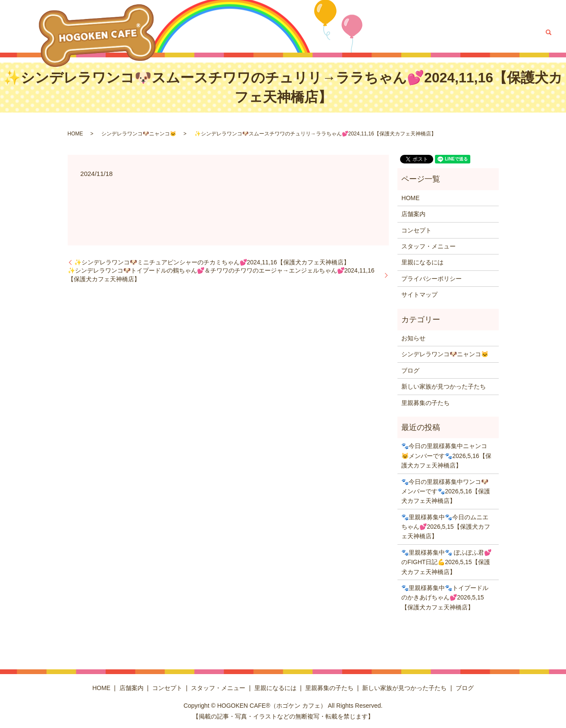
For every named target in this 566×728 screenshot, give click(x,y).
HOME (183, 32)
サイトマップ (419, 295)
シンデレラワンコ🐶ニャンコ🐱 (139, 134)
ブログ (527, 32)
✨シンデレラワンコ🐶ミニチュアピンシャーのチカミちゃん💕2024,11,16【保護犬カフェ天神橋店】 (212, 262)
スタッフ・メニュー (291, 32)
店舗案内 (210, 32)
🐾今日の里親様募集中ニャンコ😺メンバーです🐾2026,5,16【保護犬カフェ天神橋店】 (446, 456)
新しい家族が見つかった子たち (469, 32)
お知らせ (413, 338)
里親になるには (346, 32)
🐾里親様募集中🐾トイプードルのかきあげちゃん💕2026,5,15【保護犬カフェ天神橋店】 (445, 598)
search (548, 32)
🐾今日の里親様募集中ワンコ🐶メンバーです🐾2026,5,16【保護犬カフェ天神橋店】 (446, 491)
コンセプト (243, 32)
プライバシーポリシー (432, 279)
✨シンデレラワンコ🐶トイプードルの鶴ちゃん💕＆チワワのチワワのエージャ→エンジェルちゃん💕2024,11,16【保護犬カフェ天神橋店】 (221, 275)
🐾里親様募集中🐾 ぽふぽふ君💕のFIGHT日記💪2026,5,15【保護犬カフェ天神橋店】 (446, 562)
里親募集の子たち (397, 32)
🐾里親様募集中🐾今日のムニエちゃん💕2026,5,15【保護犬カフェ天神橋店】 (446, 527)
